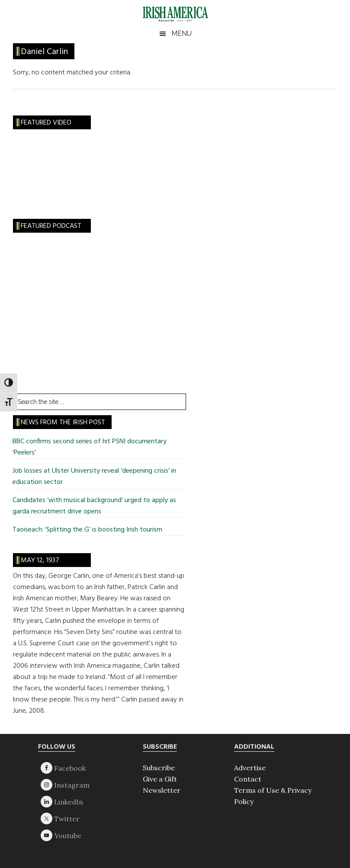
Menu (181, 34)
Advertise (250, 768)
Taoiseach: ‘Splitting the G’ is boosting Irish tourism (87, 530)
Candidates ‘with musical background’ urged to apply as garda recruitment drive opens (94, 506)
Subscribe (159, 768)
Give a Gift (160, 779)
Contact (248, 779)
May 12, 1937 (40, 561)
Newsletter (162, 790)
